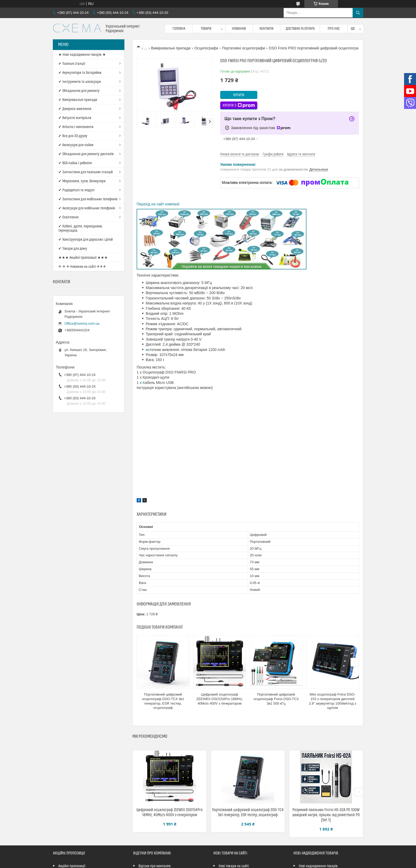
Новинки (239, 29)
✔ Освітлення (68, 217)
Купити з (239, 105)
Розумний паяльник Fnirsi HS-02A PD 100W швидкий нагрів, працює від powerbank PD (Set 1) (326, 815)
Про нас (334, 29)
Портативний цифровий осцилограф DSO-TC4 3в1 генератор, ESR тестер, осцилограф (163, 701)
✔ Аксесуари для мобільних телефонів (87, 208)
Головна (179, 29)
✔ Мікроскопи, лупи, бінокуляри (82, 181)
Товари (206, 29)
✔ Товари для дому (73, 249)
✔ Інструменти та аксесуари (80, 82)
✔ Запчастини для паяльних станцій (86, 172)
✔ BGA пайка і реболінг (75, 163)
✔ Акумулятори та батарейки (80, 73)
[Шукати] (358, 13)
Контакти (266, 29)
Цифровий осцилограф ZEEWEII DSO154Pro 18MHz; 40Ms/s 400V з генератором (220, 699)
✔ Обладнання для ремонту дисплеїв (86, 154)
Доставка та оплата (300, 29)
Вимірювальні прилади (171, 48)
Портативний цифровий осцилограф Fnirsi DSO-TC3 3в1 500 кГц (276, 699)
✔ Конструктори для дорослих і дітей (86, 240)
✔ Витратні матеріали (75, 118)
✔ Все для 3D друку (73, 136)
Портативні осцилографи (244, 48)
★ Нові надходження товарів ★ (82, 55)
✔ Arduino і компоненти (76, 127)
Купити (239, 95)
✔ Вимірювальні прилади (78, 100)
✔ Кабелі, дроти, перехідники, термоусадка (81, 228)
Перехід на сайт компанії (158, 204)
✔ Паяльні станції (72, 64)
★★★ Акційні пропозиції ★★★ (83, 258)
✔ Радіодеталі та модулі (76, 190)
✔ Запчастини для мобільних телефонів (88, 199)
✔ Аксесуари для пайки (76, 145)
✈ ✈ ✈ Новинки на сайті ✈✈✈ (82, 267)
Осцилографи (206, 48)
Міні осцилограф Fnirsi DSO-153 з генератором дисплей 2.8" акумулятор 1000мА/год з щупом (332, 701)
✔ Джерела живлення (75, 109)
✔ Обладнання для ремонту (79, 91)
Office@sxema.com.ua (82, 323)
